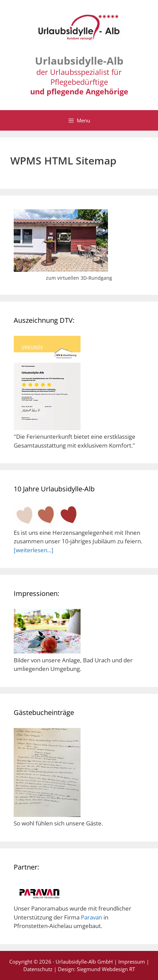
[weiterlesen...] (34, 550)
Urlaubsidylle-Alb (79, 61)
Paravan (92, 917)
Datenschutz (38, 969)
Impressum (132, 962)
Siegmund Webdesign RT (106, 969)
